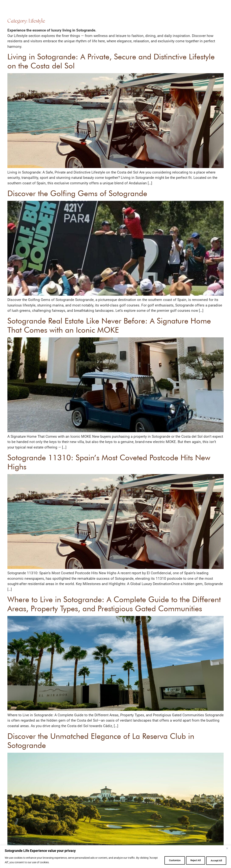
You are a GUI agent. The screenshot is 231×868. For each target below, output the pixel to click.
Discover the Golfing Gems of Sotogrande (77, 193)
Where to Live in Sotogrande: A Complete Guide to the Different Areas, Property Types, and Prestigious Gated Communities (114, 604)
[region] (115, 857)
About (157, 10)
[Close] (227, 849)
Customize (166, 860)
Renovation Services (106, 10)
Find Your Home (78, 10)
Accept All (215, 860)
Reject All (190, 860)
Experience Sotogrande (135, 10)
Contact (185, 10)
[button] (216, 10)
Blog (171, 10)
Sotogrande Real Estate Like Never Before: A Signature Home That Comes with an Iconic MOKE (109, 325)
